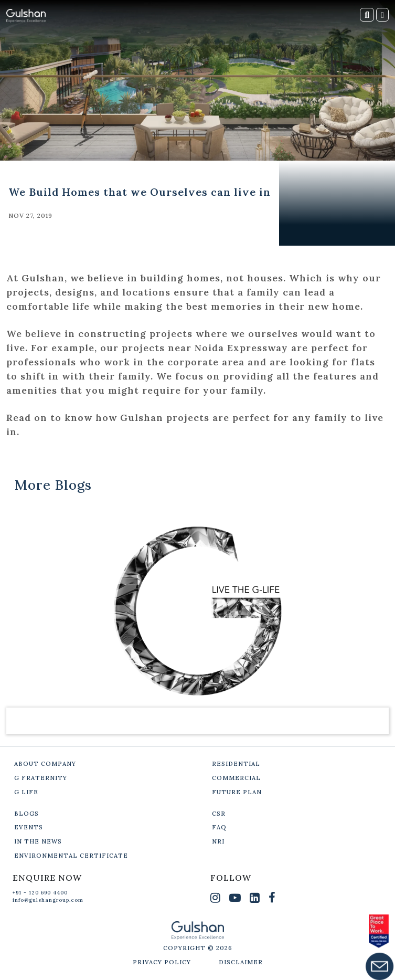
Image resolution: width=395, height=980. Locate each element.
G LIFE (26, 792)
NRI (218, 841)
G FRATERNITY (41, 778)
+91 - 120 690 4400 (40, 893)
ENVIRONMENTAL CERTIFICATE (71, 856)
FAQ (219, 827)
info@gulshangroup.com (48, 900)
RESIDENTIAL (236, 764)
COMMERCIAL (236, 778)
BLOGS (26, 814)
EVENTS (29, 827)
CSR (219, 814)
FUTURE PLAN (237, 792)
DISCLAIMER (241, 962)
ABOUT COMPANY (45, 764)
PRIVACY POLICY (162, 962)
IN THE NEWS (38, 841)
